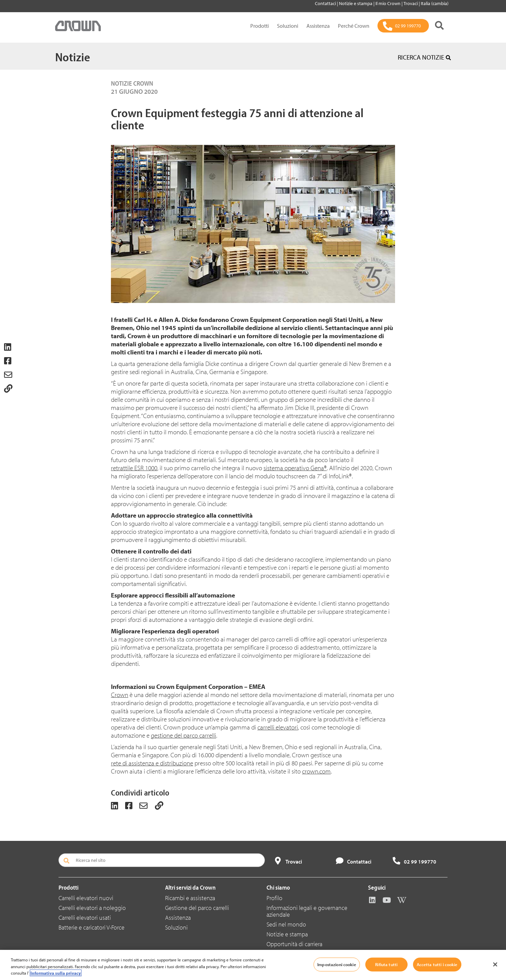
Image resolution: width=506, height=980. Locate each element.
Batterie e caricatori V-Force (91, 927)
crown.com (316, 771)
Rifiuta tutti (386, 964)
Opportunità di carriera (294, 944)
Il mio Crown (388, 3)
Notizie (73, 57)
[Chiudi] (495, 964)
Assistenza (318, 26)
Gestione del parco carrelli (197, 908)
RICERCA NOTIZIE (424, 57)
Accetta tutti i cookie (437, 964)
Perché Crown (354, 26)
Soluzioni (288, 26)
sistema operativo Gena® (295, 468)
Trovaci (411, 3)
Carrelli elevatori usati (85, 918)
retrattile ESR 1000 (134, 468)
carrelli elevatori (278, 727)
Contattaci (326, 3)
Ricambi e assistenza (190, 898)
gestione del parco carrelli (183, 735)
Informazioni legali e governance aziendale (307, 911)
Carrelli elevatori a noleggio (92, 908)
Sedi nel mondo (286, 924)
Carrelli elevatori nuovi (86, 898)
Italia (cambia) (435, 3)
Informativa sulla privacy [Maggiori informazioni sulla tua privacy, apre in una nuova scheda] (56, 973)
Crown (120, 695)
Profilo (274, 898)
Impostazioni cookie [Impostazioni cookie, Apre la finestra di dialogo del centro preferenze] (337, 964)
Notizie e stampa (356, 3)
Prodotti (260, 26)
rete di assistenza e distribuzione (152, 763)
